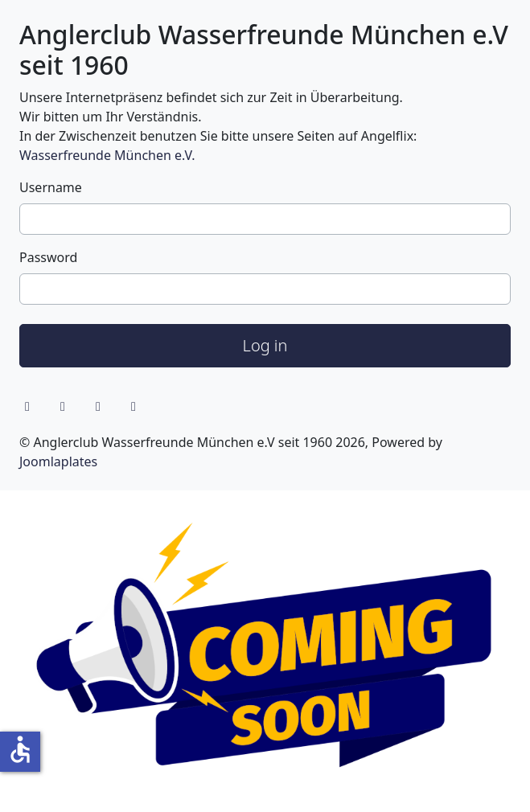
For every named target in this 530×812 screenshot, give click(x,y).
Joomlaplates (58, 461)
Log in (265, 345)
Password (48, 257)
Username (51, 187)
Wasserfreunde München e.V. (107, 155)
